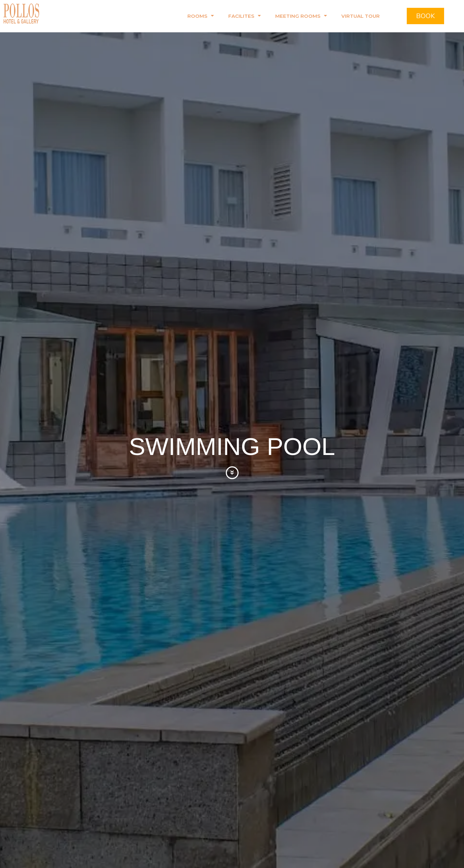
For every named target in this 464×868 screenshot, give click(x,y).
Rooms (201, 16)
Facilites (245, 16)
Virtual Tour (361, 16)
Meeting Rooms (301, 16)
